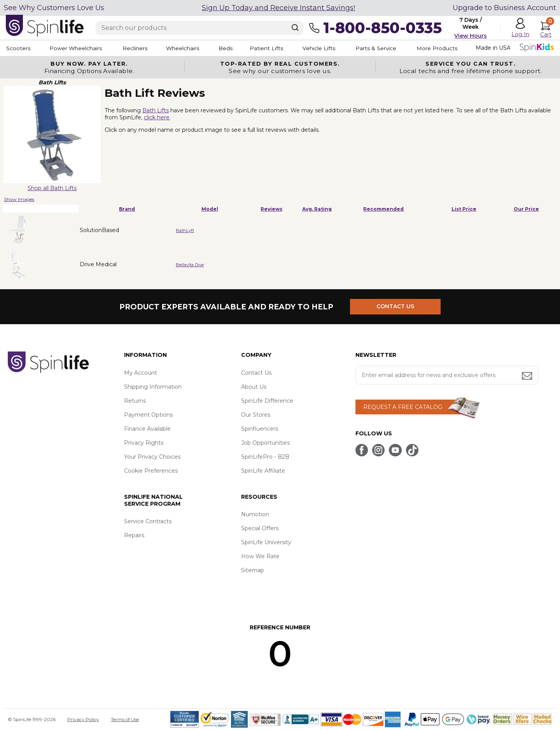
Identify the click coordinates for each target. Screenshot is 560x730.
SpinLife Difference (267, 401)
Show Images (19, 199)
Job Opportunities (265, 443)
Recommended (383, 209)
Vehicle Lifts (330, 48)
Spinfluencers (260, 429)
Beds (233, 48)
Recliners (138, 48)
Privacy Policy (83, 719)
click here (157, 117)
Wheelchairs (188, 48)
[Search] (295, 28)
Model (210, 209)
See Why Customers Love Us (54, 8)
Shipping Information (153, 387)
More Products (451, 48)
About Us (254, 387)
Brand (127, 209)
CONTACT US (396, 307)
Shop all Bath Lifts (52, 188)
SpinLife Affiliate (263, 471)
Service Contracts (148, 521)
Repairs (134, 535)
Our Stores (256, 415)
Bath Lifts (156, 110)
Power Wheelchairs (77, 48)
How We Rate (260, 556)
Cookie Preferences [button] (151, 471)
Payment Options (148, 415)
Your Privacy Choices (152, 457)
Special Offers (260, 528)
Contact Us (256, 373)
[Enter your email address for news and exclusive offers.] (447, 375)
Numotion (255, 514)
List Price (464, 209)
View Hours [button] (471, 36)
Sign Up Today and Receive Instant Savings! (278, 8)
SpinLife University (266, 542)
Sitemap (253, 570)
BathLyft (185, 231)
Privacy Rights (144, 443)
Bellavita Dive (190, 265)
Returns (135, 401)
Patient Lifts (275, 48)
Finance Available (147, 429)
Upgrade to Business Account (504, 8)
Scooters (18, 48)
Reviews (271, 209)
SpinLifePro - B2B (265, 457)
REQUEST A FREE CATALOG (403, 407)
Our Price (526, 209)
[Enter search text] (199, 28)
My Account (141, 373)
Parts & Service (388, 48)
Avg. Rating (317, 209)
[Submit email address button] (528, 376)
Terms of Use (125, 719)
